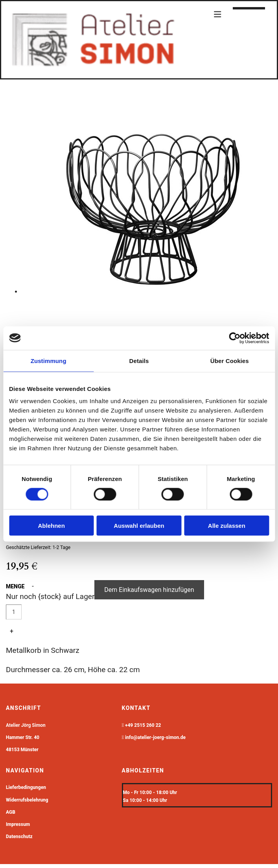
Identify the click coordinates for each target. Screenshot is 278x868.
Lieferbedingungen (26, 787)
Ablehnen (52, 526)
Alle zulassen (227, 526)
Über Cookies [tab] (230, 360)
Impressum (18, 824)
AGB (11, 812)
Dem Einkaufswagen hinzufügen (149, 590)
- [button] (33, 586)
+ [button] (12, 631)
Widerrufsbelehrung (27, 800)
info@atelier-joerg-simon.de (155, 737)
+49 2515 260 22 (143, 725)
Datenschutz (19, 837)
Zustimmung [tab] (49, 360)
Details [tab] (139, 360)
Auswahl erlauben (139, 526)
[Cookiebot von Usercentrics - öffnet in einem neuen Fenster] (235, 338)
